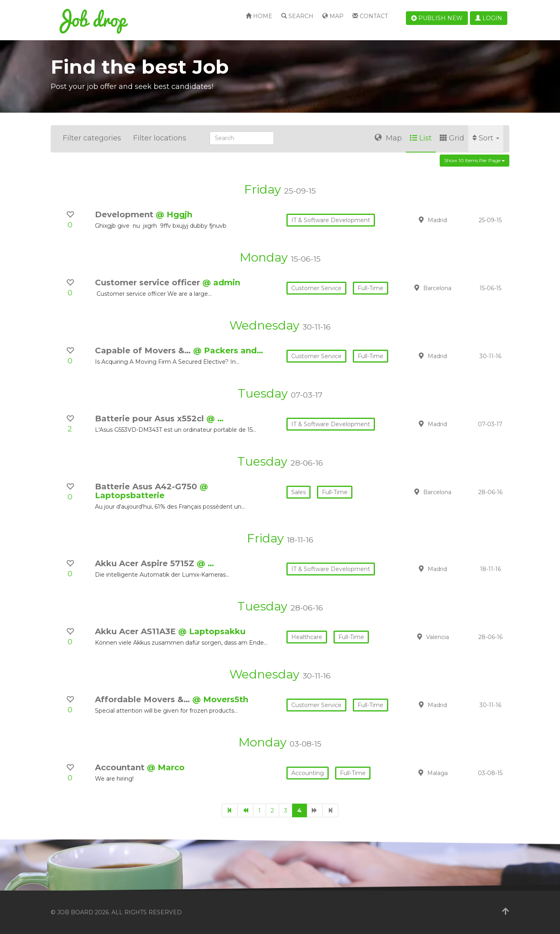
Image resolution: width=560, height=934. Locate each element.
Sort (486, 138)
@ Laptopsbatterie (151, 491)
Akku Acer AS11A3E (137, 631)
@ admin (221, 282)
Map (333, 16)
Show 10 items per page (475, 160)
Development (125, 214)
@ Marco (166, 767)
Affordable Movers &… (144, 699)
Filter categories (92, 138)
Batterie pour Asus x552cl (151, 419)
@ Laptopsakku (212, 631)
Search (297, 16)
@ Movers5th (220, 699)
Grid (452, 138)
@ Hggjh (174, 214)
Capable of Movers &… (144, 351)
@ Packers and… (228, 351)
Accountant (121, 767)
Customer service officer (149, 282)
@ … (215, 419)
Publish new (437, 18)
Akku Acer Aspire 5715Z (146, 563)
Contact (370, 16)
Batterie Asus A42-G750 (147, 487)
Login (489, 18)
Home (259, 16)
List (421, 138)
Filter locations (160, 138)
